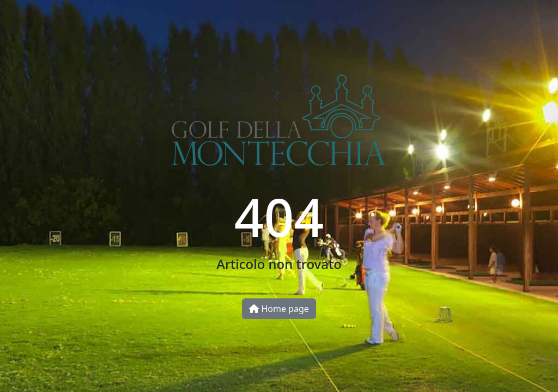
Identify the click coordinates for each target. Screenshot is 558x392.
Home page (279, 309)
